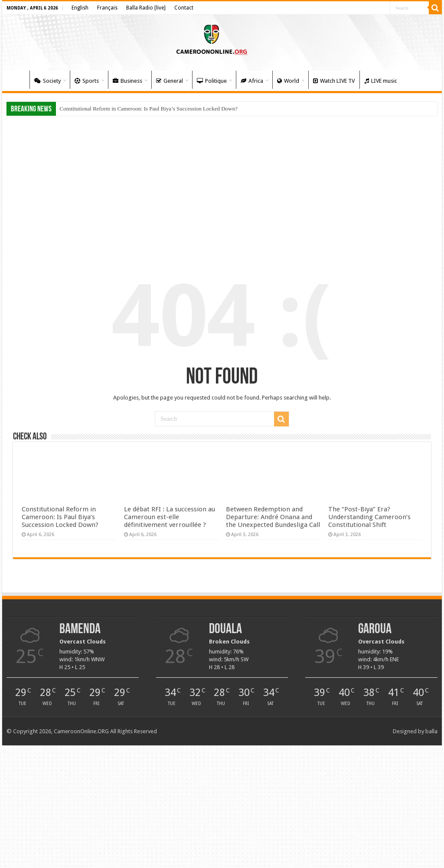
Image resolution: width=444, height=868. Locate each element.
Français (107, 8)
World (288, 81)
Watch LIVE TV (334, 81)
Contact (184, 8)
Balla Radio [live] (146, 8)
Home (18, 80)
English (80, 8)
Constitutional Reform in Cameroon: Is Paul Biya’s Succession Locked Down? (149, 109)
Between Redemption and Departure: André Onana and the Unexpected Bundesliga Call (273, 517)
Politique (212, 81)
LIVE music (381, 81)
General (170, 81)
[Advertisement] (222, 187)
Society (47, 81)
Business (127, 81)
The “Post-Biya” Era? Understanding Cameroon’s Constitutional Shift (369, 517)
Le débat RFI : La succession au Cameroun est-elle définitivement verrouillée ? (170, 517)
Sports (87, 81)
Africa (252, 81)
